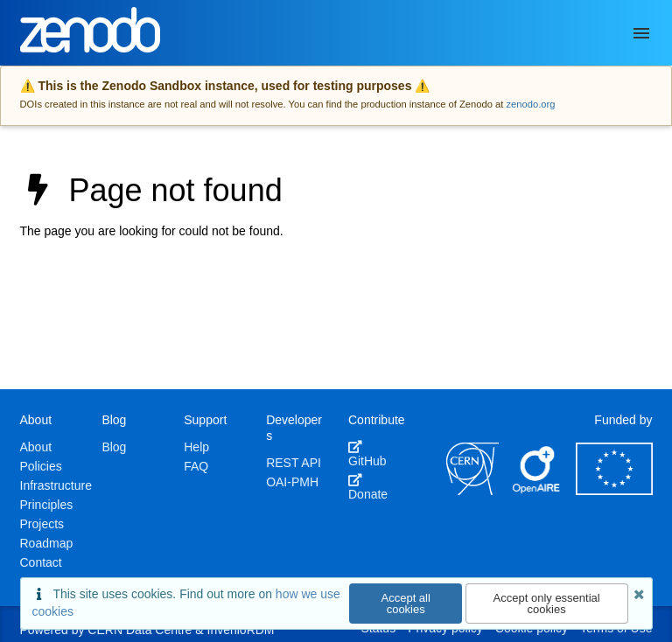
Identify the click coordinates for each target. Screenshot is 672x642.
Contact (41, 562)
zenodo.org (530, 104)
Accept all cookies (406, 604)
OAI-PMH (292, 482)
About (36, 447)
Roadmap (47, 543)
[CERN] (472, 491)
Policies (41, 466)
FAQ (196, 466)
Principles (47, 505)
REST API (294, 463)
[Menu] (641, 33)
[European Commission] (614, 491)
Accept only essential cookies (547, 604)
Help (196, 447)
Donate (368, 487)
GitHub (367, 454)
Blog (114, 447)
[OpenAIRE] (537, 491)
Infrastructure (56, 485)
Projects (42, 524)
